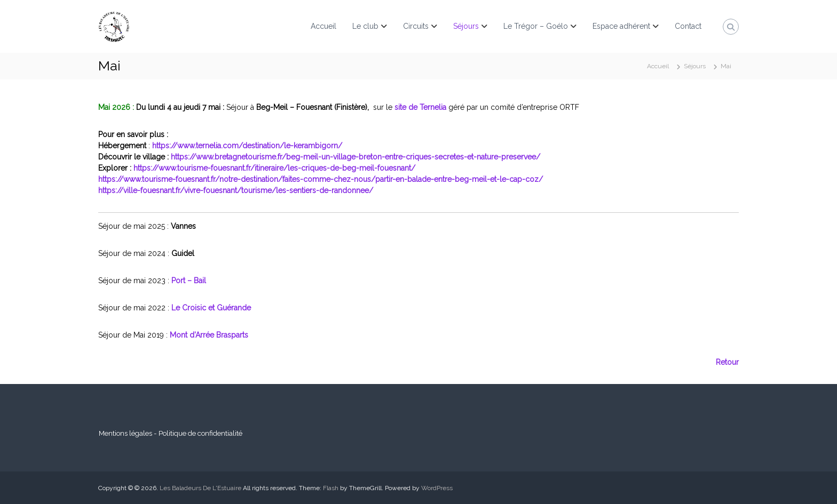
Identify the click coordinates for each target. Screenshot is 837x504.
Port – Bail (189, 281)
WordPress (437, 488)
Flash (331, 488)
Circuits (416, 26)
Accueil (323, 26)
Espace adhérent (621, 26)
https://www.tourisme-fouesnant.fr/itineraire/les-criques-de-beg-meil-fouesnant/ (273, 168)
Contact (688, 26)
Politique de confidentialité (200, 433)
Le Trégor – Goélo (536, 26)
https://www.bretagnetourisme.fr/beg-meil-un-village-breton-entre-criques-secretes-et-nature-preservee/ (356, 157)
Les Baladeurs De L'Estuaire (200, 488)
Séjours (466, 26)
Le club (365, 26)
